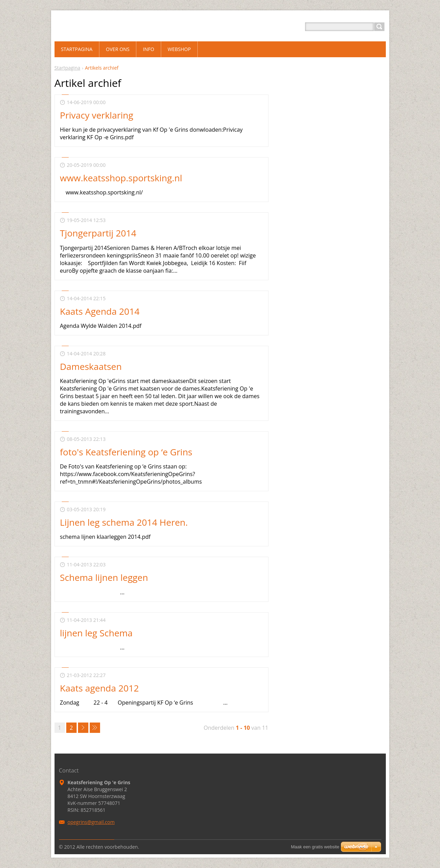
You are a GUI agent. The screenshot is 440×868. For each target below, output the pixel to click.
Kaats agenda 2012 (100, 688)
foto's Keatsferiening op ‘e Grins (126, 452)
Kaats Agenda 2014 (100, 311)
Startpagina (67, 68)
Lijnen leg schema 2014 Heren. (124, 522)
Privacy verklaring (97, 115)
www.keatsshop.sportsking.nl (121, 178)
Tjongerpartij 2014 (98, 233)
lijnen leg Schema (96, 633)
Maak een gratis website (315, 847)
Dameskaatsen (91, 366)
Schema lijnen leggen (104, 577)
